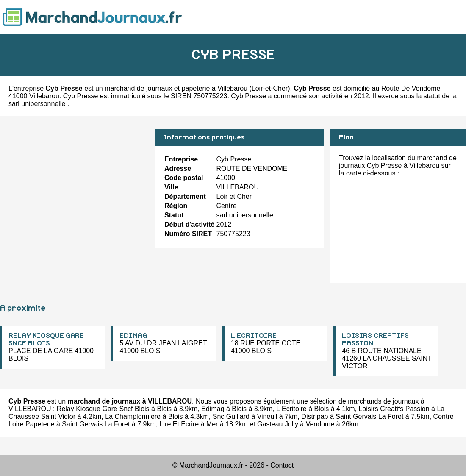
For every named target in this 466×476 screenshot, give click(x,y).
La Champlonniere (133, 416)
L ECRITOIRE (254, 336)
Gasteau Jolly (278, 424)
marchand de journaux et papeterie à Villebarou (176, 88)
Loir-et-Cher (270, 88)
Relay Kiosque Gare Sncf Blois (103, 409)
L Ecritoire (291, 409)
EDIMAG (133, 336)
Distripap (315, 416)
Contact (282, 465)
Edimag (213, 409)
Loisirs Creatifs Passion (394, 409)
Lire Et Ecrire (179, 424)
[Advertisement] (74, 188)
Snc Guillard (231, 416)
